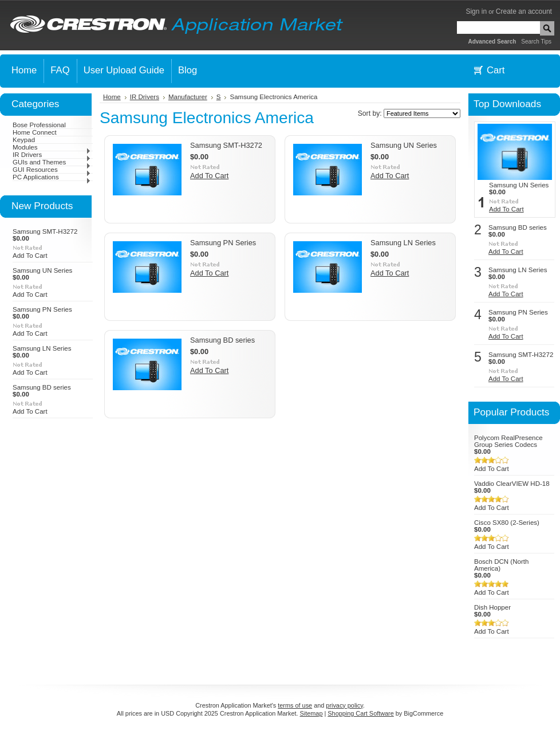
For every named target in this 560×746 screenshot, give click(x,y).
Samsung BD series (42, 387)
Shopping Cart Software (360, 713)
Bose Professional (39, 125)
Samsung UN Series (42, 270)
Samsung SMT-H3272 (45, 231)
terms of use (295, 705)
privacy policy (344, 705)
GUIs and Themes (52, 162)
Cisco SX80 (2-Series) (507, 523)
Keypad (24, 140)
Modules (52, 147)
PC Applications (52, 177)
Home (112, 97)
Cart (496, 70)
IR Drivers (52, 155)
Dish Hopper (492, 607)
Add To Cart (30, 256)
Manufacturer (188, 97)
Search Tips (536, 42)
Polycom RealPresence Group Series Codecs (508, 441)
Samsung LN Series (42, 348)
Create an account (524, 11)
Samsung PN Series (42, 309)
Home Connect (35, 132)
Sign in (476, 11)
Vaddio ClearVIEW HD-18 (512, 484)
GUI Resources (52, 170)
